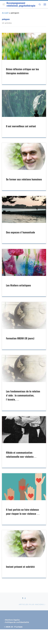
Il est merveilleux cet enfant (21, 126)
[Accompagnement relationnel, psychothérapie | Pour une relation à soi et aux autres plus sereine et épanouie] (4, 4)
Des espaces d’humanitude (20, 232)
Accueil (5, 13)
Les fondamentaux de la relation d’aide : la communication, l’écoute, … (23, 395)
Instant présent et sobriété (20, 567)
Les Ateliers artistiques (18, 285)
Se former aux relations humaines (24, 179)
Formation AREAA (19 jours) (20, 338)
